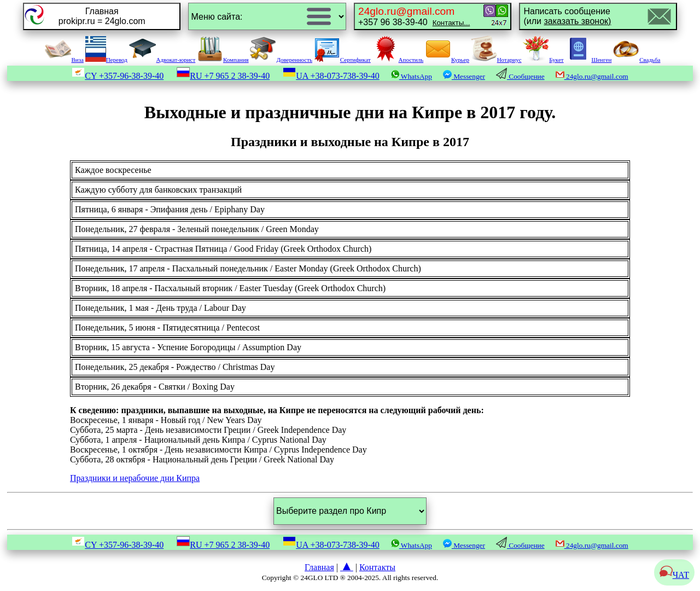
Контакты (377, 567)
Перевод (106, 60)
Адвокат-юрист (162, 60)
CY (118, 76)
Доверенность (281, 60)
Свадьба (637, 60)
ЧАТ (674, 575)
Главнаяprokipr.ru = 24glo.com (102, 16)
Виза (64, 60)
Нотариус (496, 60)
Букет (543, 60)
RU (223, 76)
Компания (223, 60)
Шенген (588, 60)
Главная (319, 567)
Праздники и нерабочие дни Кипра (135, 478)
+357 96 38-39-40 (414, 16)
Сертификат (342, 60)
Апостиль (398, 60)
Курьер (447, 60)
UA (331, 76)
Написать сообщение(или (567, 16)
